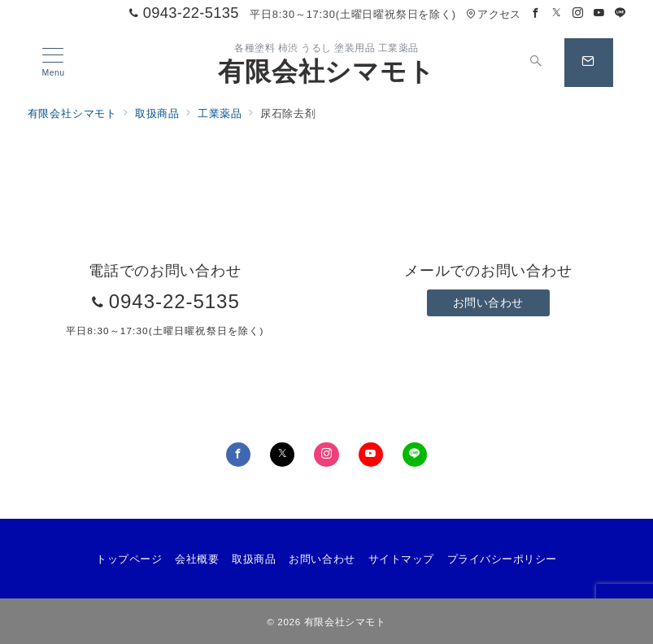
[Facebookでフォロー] (536, 13)
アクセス (493, 14)
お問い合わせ (488, 302)
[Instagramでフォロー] (578, 13)
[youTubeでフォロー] (371, 455)
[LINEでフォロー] (620, 13)
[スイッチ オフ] (537, 63)
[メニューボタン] (53, 63)
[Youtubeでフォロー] (599, 13)
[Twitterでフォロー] (557, 13)
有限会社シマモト (326, 72)
